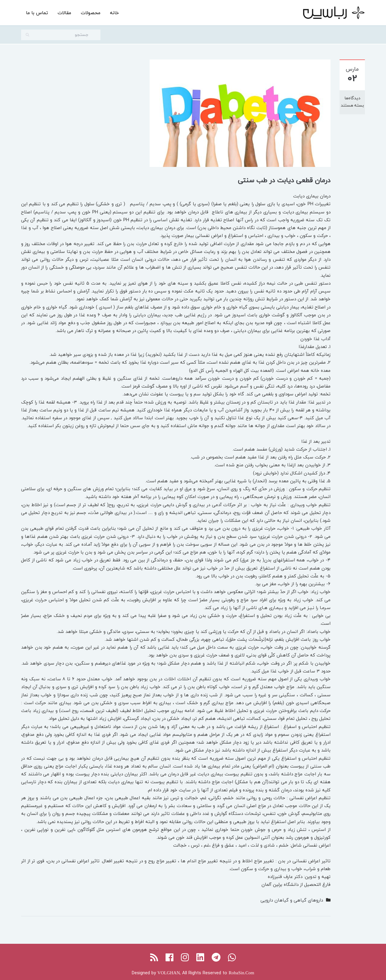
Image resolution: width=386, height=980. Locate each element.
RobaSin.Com (241, 973)
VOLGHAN (169, 973)
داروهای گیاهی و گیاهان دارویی (292, 900)
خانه (114, 13)
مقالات (64, 13)
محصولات (91, 13)
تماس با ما (37, 13)
